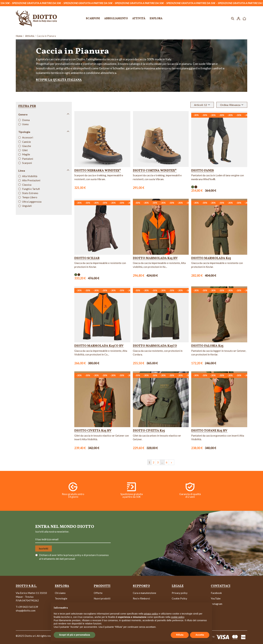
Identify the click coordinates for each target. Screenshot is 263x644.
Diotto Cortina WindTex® (155, 171)
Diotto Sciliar (87, 258)
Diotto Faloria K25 (207, 346)
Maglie (26, 154)
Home (19, 36)
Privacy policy (180, 593)
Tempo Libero (30, 197)
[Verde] (193, 187)
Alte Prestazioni (31, 180)
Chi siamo (60, 593)
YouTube (216, 598)
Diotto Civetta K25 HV (93, 431)
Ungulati (27, 206)
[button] (233, 18)
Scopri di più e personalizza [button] (74, 635)
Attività (30, 36)
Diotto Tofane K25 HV (209, 431)
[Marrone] (196, 187)
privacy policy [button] (151, 614)
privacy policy (74, 555)
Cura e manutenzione (144, 593)
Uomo (25, 124)
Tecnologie (61, 598)
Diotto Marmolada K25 (211, 258)
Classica (27, 185)
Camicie (27, 142)
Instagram (217, 604)
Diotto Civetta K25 (149, 431)
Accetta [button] (200, 635)
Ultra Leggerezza (32, 202)
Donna (26, 120)
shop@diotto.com (26, 610)
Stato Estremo (30, 193)
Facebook (216, 593)
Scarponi (27, 163)
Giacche (27, 146)
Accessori (28, 137)
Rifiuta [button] (180, 635)
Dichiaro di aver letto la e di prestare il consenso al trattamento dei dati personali (74, 557)
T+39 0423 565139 (27, 607)
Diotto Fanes (203, 171)
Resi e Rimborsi (141, 598)
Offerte (98, 593)
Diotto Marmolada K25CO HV (99, 346)
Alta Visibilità (30, 176)
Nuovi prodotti (102, 598)
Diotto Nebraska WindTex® (98, 171)
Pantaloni (28, 159)
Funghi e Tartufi (31, 189)
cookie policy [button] (178, 617)
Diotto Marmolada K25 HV (155, 258)
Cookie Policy (179, 598)
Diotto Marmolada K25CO (155, 346)
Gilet (25, 150)
